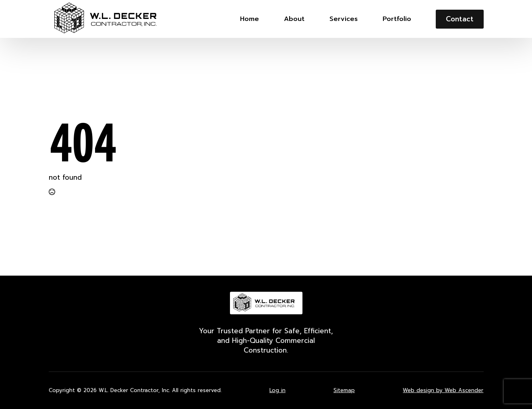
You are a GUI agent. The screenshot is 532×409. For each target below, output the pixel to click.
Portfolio (397, 19)
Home (249, 19)
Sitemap (344, 390)
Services (344, 19)
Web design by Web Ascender (443, 390)
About (294, 19)
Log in (277, 390)
